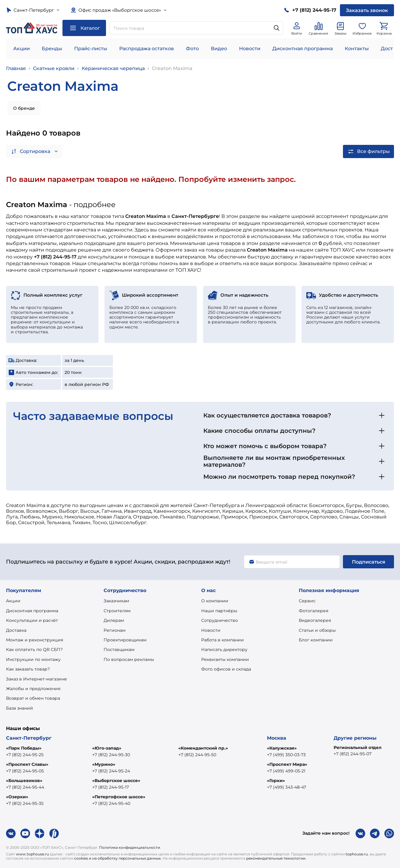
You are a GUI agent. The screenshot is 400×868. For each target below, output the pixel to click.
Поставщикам (119, 649)
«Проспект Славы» (27, 764)
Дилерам (114, 620)
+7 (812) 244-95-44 (25, 787)
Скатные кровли (54, 68)
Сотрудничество (220, 620)
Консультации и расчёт (32, 620)
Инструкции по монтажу (33, 659)
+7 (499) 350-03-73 (286, 755)
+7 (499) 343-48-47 (286, 787)
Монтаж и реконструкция (35, 640)
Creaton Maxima (172, 68)
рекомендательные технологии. (276, 858)
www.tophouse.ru (32, 854)
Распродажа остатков (147, 49)
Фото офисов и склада (226, 669)
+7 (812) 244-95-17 (111, 787)
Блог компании (316, 640)
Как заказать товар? (28, 669)
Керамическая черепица (113, 68)
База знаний (20, 708)
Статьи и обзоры (317, 630)
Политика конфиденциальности (130, 847)
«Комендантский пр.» (203, 748)
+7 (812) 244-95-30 (111, 755)
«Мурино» (104, 764)
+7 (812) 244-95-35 (25, 803)
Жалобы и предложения (33, 689)
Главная (16, 68)
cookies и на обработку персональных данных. (118, 858)
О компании (215, 601)
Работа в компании (223, 640)
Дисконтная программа (303, 49)
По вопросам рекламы (129, 659)
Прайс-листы (91, 49)
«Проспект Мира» (287, 764)
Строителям (117, 611)
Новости (250, 49)
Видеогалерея (315, 620)
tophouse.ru (357, 854)
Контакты (357, 49)
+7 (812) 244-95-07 (353, 754)
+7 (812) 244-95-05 (25, 771)
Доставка (16, 630)
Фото (192, 49)
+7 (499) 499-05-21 (286, 771)
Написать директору (224, 649)
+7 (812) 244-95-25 (25, 755)
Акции (21, 49)
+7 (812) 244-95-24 (111, 771)
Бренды (52, 49)
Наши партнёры (219, 611)
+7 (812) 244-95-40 (111, 803)
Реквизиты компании (225, 659)
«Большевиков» (24, 781)
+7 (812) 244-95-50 (197, 755)
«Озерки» (17, 797)
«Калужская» (282, 748)
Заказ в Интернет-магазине (36, 679)
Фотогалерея (314, 611)
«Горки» (276, 781)
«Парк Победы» (24, 748)
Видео (219, 49)
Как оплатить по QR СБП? (34, 649)
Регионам (115, 630)
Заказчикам (116, 601)
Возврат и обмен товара (33, 698)
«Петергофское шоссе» (119, 797)
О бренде (24, 108)
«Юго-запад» (107, 748)
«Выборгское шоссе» (116, 781)
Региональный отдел (358, 747)
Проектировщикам (125, 640)
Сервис (307, 601)
